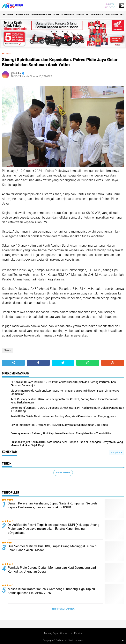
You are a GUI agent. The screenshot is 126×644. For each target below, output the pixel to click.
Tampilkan (116, 453)
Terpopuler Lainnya (63, 609)
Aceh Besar (68, 15)
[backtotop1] (123, 640)
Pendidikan (112, 15)
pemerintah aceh (41, 15)
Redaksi (78, 633)
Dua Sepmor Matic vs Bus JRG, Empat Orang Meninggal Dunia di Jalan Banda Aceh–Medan (52, 548)
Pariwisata (97, 15)
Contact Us (66, 633)
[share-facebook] (38, 363)
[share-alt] (13, 363)
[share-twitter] (63, 363)
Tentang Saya (51, 633)
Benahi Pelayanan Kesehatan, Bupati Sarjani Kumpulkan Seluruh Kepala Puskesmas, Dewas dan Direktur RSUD (52, 505)
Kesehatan (82, 15)
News (10, 15)
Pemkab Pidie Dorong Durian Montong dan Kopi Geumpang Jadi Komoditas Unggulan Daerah (52, 570)
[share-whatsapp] (88, 363)
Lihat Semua (63, 473)
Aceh (56, 15)
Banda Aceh (22, 15)
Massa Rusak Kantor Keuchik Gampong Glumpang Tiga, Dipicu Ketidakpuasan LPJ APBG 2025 (51, 591)
